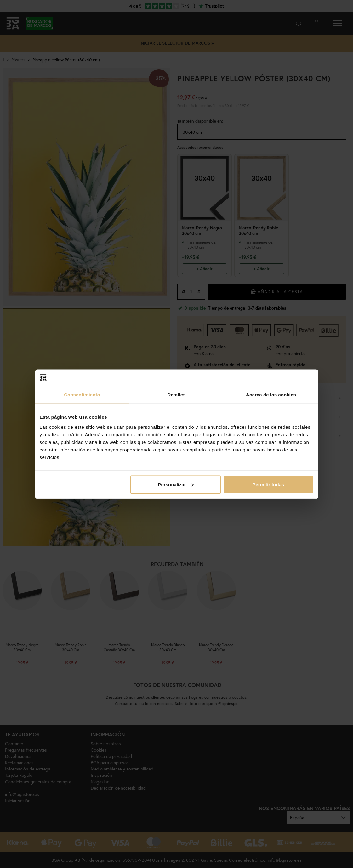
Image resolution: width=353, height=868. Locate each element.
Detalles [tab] (176, 395)
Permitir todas (268, 484)
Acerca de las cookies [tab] (271, 395)
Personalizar (176, 484)
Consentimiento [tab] (82, 395)
